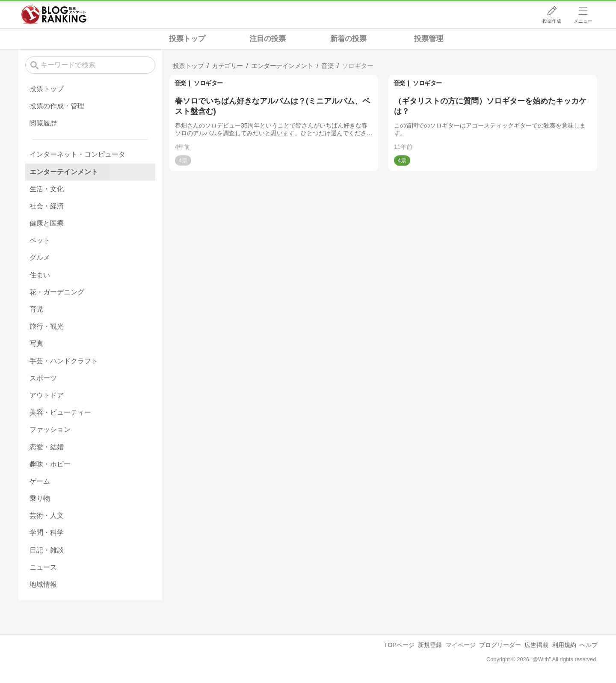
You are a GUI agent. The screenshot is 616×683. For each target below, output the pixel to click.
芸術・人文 (47, 515)
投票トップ (187, 39)
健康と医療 (47, 223)
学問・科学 (47, 533)
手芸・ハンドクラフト (64, 361)
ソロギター (208, 83)
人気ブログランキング (54, 15)
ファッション (50, 429)
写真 (36, 343)
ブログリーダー (500, 645)
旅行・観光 (47, 326)
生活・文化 (47, 189)
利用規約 (564, 645)
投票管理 (429, 39)
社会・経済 (47, 206)
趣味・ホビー (50, 464)
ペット (40, 240)
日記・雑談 (47, 550)
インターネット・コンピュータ (77, 154)
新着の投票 (348, 39)
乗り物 (40, 498)
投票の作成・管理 (57, 106)
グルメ (40, 257)
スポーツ (43, 378)
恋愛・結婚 (47, 447)
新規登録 (430, 645)
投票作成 (552, 21)
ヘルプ (589, 645)
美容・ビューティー (60, 412)
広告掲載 (536, 645)
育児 (36, 309)
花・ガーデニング (57, 292)
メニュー (583, 21)
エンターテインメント (64, 172)
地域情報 (43, 584)
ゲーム (40, 481)
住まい (40, 275)
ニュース (43, 567)
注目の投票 (268, 39)
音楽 (180, 83)
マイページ (461, 645)
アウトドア (47, 395)
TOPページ (399, 645)
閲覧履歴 (43, 123)
